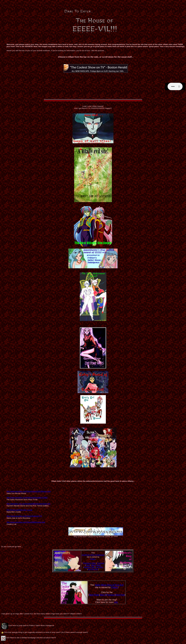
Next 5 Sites (96, 565)
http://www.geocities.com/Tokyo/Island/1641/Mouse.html (29, 491)
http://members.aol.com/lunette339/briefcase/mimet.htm (28, 504)
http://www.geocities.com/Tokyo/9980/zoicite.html (26, 522)
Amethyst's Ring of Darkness (93, 555)
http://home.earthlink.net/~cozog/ (19, 510)
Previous (101, 563)
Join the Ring (93, 569)
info (116, 602)
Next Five (120, 595)
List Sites (99, 567)
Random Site (89, 567)
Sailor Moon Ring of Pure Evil (109, 585)
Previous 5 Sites (89, 563)
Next (88, 565)
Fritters (93, 559)
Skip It (103, 595)
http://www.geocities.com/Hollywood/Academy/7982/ (27, 498)
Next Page (94, 595)
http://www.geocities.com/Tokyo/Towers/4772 (24, 516)
